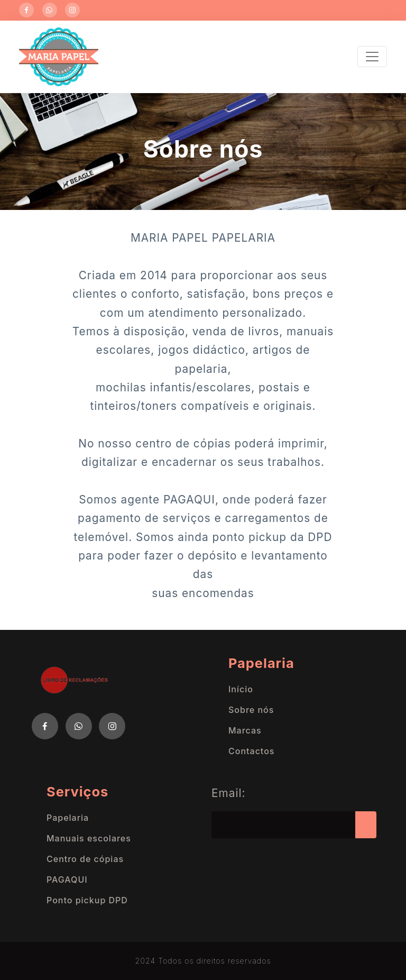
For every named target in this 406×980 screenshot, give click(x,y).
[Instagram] (72, 10)
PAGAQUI (67, 880)
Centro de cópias (85, 859)
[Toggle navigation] (372, 57)
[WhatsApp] (50, 10)
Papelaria (68, 818)
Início (241, 689)
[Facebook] (26, 10)
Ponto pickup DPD (87, 900)
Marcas (245, 730)
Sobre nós (251, 710)
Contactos (251, 751)
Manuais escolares (89, 838)
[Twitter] (79, 726)
